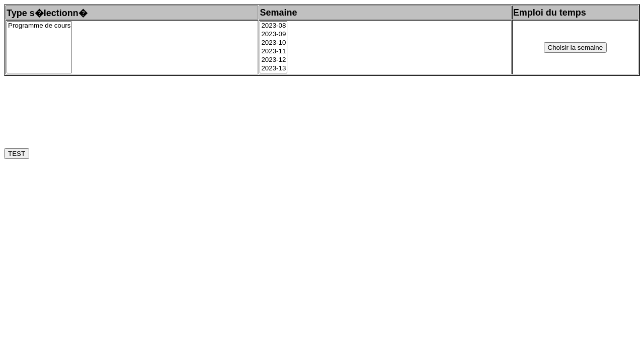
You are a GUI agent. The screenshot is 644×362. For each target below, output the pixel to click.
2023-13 (273, 69)
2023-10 (273, 43)
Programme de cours (39, 26)
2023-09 (273, 34)
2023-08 (273, 26)
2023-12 (273, 60)
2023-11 (273, 52)
